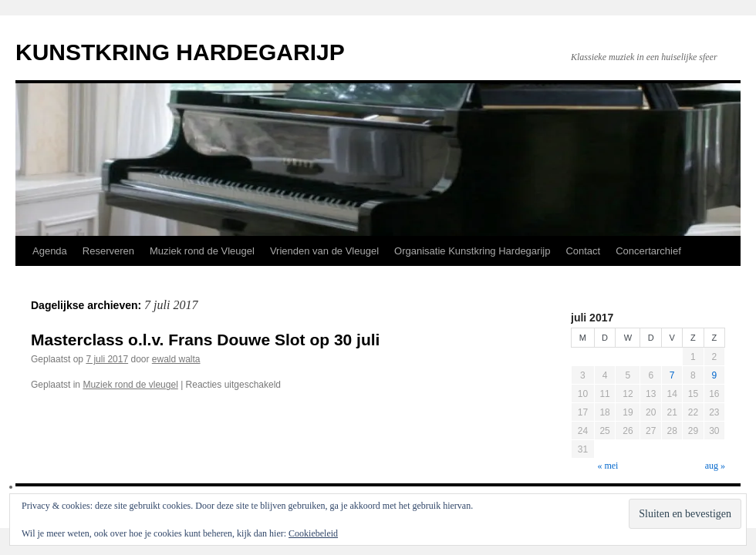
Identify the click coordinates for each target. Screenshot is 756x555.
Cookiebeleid (313, 533)
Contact (583, 251)
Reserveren (108, 251)
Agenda (50, 251)
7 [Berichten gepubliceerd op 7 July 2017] (672, 375)
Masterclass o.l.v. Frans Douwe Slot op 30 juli (205, 340)
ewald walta (176, 359)
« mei (607, 466)
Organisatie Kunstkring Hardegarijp (472, 251)
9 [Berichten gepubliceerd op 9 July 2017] (714, 375)
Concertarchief (648, 251)
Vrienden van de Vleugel (324, 251)
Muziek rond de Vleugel (202, 251)
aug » (715, 466)
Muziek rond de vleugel (130, 385)
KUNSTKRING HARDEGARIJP (180, 52)
